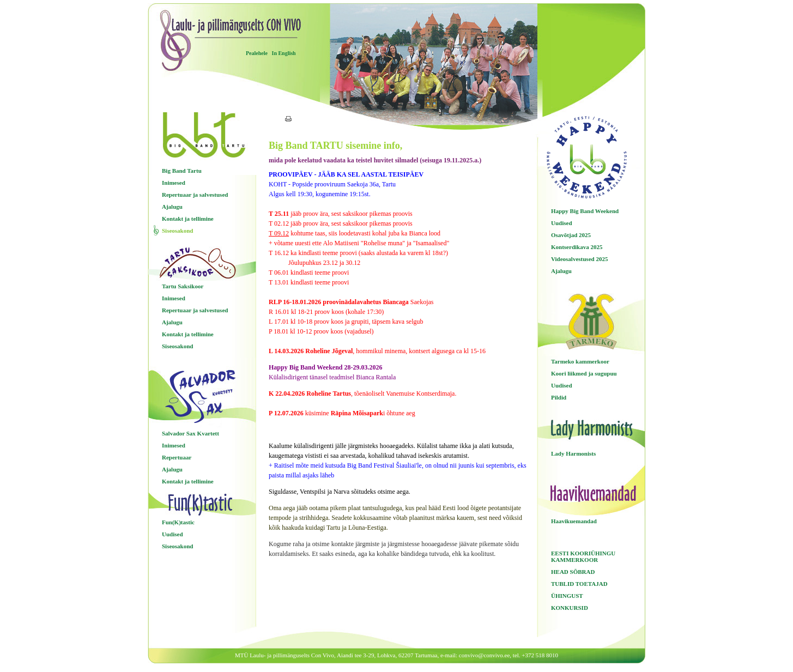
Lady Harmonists (573, 453)
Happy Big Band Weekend (585, 211)
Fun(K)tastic (178, 522)
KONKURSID (570, 608)
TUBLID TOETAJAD (579, 584)
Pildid (559, 397)
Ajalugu (172, 207)
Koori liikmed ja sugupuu (584, 373)
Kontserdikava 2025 (577, 247)
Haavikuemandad (574, 521)
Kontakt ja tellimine (188, 219)
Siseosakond (177, 231)
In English (283, 53)
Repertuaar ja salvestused (195, 195)
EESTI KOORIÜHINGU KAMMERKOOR (583, 556)
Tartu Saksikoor (183, 286)
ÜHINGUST (567, 596)
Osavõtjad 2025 (571, 235)
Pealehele (257, 53)
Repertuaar (177, 457)
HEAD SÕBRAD (573, 572)
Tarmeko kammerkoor (580, 361)
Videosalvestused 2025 (579, 259)
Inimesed (174, 183)
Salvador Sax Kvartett (190, 433)
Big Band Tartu (182, 171)
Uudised (172, 534)
